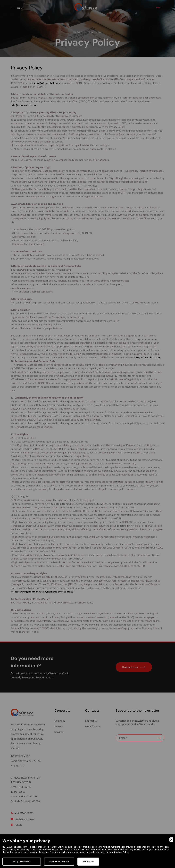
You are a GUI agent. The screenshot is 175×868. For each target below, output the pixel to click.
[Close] (171, 840)
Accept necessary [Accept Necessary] (59, 861)
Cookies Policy (121, 852)
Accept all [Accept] (88, 861)
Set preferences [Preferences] (22, 861)
